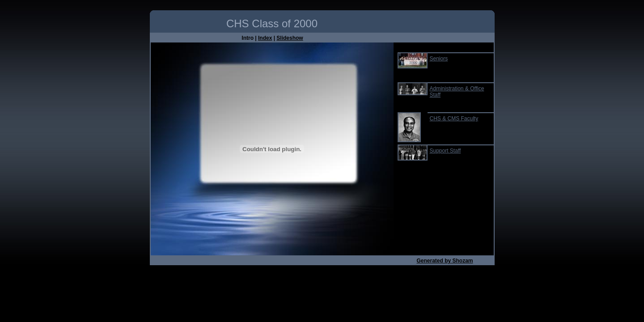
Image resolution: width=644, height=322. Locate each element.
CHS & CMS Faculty (454, 119)
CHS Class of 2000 (272, 23)
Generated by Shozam (445, 261)
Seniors (439, 59)
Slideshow (290, 38)
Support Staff (445, 151)
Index (265, 38)
